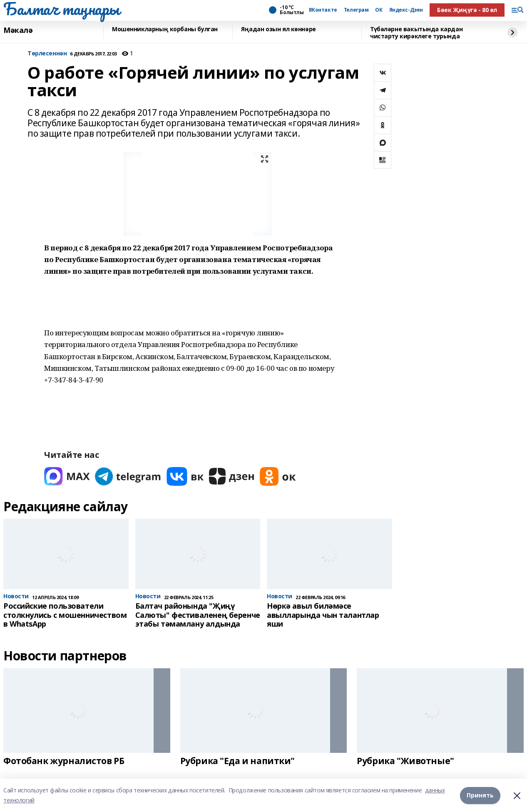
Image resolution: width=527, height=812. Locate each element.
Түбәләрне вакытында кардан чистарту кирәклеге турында (416, 33)
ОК (379, 10)
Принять (480, 795)
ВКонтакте (323, 10)
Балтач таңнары (61, 9)
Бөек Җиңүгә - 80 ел (467, 10)
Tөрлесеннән (47, 54)
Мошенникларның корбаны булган (165, 29)
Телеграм (356, 10)
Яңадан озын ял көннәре (278, 29)
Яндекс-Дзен (406, 10)
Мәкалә (18, 30)
